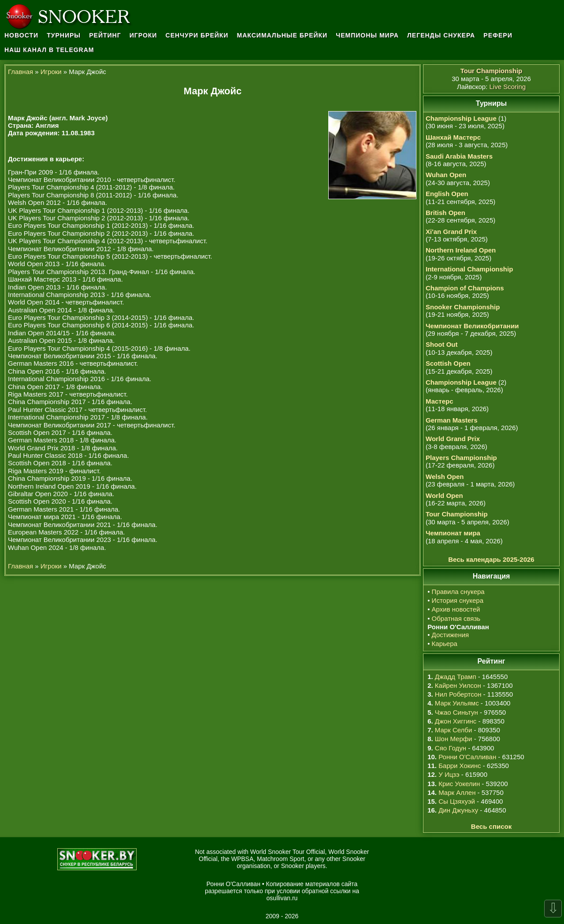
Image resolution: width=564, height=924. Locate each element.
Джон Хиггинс (456, 721)
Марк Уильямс (457, 703)
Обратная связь (456, 618)
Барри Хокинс (460, 766)
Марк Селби (453, 730)
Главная (20, 72)
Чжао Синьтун (456, 712)
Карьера (445, 644)
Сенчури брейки (197, 35)
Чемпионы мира (367, 35)
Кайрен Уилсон (458, 685)
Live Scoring (508, 87)
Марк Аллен (457, 792)
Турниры (64, 35)
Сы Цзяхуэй (457, 801)
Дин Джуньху (458, 810)
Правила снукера (458, 592)
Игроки (143, 35)
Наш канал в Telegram (49, 50)
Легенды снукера (441, 35)
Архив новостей (456, 609)
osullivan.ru (282, 898)
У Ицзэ (449, 774)
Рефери (498, 35)
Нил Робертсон (458, 694)
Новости (21, 35)
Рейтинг (105, 35)
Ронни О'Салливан (467, 757)
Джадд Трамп (456, 677)
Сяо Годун (451, 748)
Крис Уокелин (459, 784)
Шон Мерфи (454, 739)
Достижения (451, 635)
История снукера (458, 600)
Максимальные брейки (282, 35)
